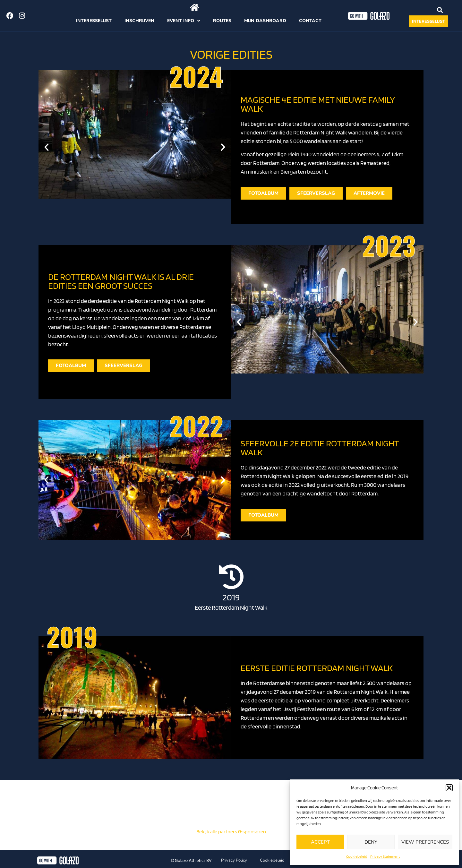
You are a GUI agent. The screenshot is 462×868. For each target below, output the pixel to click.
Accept (320, 842)
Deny (371, 842)
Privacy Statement (385, 856)
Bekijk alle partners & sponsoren (231, 832)
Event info (184, 21)
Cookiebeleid (357, 856)
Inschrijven (139, 21)
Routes (222, 21)
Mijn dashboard (265, 21)
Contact (310, 21)
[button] (449, 788)
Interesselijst (94, 21)
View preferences (425, 842)
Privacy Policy (234, 860)
